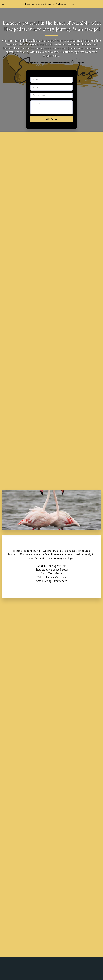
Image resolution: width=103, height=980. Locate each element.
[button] (3, 4)
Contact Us (52, 119)
